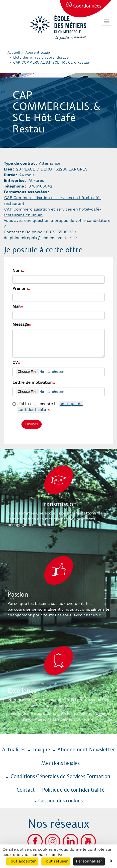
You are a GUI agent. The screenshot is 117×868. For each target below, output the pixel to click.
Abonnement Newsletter (86, 750)
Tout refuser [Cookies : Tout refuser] (56, 861)
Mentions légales (60, 763)
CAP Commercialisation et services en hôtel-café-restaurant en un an (53, 212)
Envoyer (32, 424)
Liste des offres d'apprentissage (41, 58)
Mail (16, 307)
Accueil (14, 53)
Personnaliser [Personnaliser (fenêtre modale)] (89, 861)
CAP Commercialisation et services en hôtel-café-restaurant (53, 201)
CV (15, 363)
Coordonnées (87, 6)
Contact (26, 790)
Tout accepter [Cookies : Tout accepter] (22, 861)
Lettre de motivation (33, 383)
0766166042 (40, 186)
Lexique (41, 750)
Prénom (20, 289)
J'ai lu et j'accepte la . (48, 407)
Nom (17, 271)
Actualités (14, 750)
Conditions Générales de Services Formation (60, 777)
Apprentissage (38, 53)
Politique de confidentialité (73, 790)
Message (21, 325)
